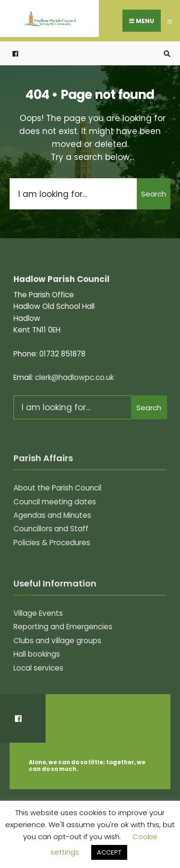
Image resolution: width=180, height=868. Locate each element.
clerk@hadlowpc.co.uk (74, 377)
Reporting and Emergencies (63, 627)
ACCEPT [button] (109, 852)
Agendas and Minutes (52, 515)
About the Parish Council (57, 488)
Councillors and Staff (51, 529)
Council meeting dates (55, 502)
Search (154, 194)
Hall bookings (37, 654)
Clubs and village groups (57, 641)
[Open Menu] (170, 21)
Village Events (38, 613)
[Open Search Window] (166, 54)
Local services (38, 668)
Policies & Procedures (52, 543)
